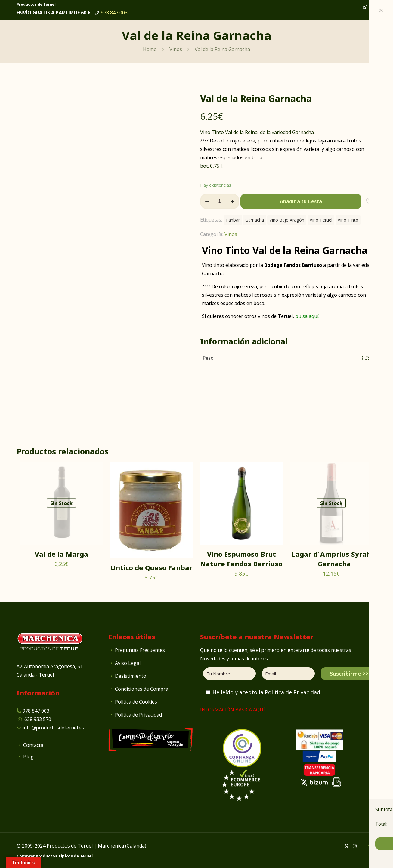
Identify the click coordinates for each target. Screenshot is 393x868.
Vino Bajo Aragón (287, 220)
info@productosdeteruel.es (53, 728)
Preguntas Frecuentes (140, 650)
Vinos (176, 49)
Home (150, 49)
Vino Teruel (321, 220)
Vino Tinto (348, 220)
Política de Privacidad (138, 715)
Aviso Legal (128, 663)
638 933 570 (38, 719)
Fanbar (233, 220)
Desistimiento (131, 676)
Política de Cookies (136, 702)
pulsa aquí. (307, 316)
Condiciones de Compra (142, 689)
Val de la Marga (61, 554)
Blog (28, 756)
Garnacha (255, 220)
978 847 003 (114, 13)
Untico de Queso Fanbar (152, 567)
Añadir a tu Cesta (301, 201)
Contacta (33, 745)
